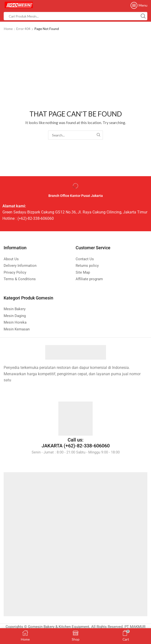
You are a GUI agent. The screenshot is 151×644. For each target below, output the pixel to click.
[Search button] (143, 16)
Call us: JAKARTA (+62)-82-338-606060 (76, 443)
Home (8, 29)
